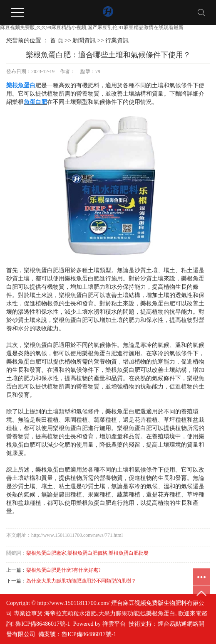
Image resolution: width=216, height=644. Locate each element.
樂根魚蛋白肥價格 (87, 553)
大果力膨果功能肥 (122, 613)
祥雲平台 (114, 624)
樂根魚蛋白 (161, 613)
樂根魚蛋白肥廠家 (46, 553)
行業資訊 (117, 41)
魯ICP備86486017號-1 (43, 624)
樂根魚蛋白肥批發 (129, 553)
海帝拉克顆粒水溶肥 (70, 613)
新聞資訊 (84, 41)
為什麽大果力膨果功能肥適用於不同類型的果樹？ (81, 581)
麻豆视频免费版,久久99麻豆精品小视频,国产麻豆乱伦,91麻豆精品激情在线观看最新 (92, 27)
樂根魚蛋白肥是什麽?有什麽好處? (63, 570)
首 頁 (57, 41)
